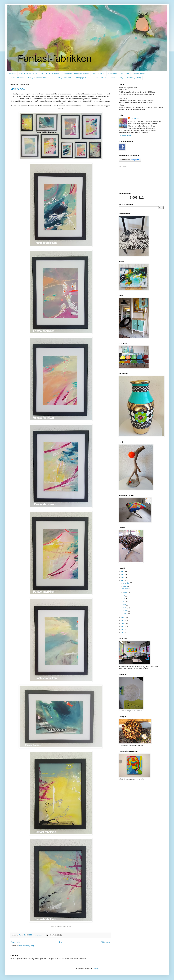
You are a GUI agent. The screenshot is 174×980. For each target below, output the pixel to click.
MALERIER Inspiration (50, 73)
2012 (123, 629)
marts (125, 608)
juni (124, 599)
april (124, 605)
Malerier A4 (18, 89)
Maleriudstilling (99, 73)
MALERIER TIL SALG (28, 73)
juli (124, 596)
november (126, 583)
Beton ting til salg (134, 78)
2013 (123, 626)
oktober (125, 586)
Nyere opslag (16, 942)
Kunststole (113, 73)
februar (125, 611)
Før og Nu (125, 73)
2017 (123, 581)
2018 (123, 577)
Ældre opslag (106, 942)
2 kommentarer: (39, 935)
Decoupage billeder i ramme (86, 78)
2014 (123, 623)
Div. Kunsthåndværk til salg (112, 78)
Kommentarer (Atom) (26, 946)
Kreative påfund (139, 73)
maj (124, 602)
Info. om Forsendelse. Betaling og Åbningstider (27, 78)
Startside (12, 73)
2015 (123, 620)
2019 (123, 574)
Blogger (95, 969)
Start (61, 942)
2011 (123, 632)
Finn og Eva (135, 118)
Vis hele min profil (125, 135)
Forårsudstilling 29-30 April (61, 78)
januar (125, 614)
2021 (123, 572)
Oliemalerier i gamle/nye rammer (76, 73)
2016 (123, 617)
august (125, 593)
